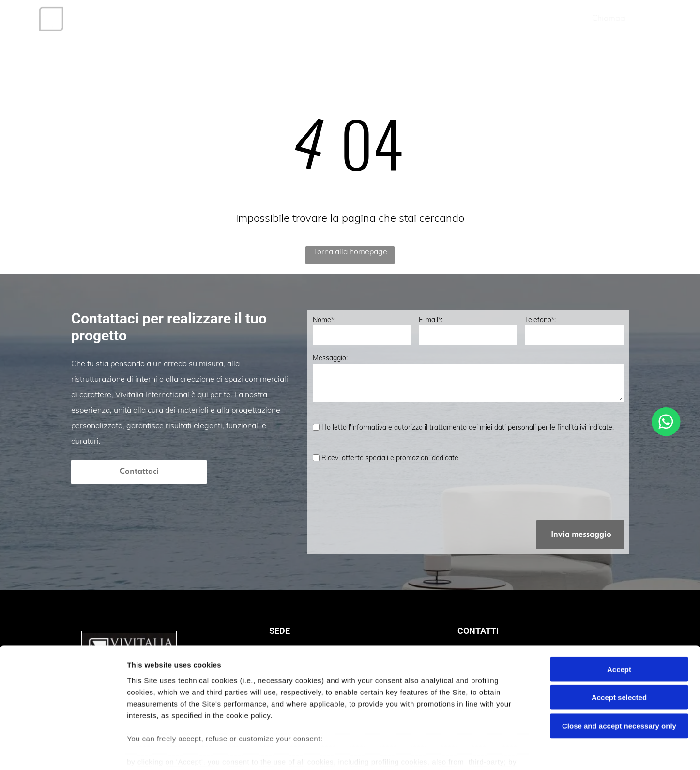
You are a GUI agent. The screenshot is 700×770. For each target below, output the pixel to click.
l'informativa (367, 427)
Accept (619, 621)
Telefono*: (540, 320)
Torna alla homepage (350, 251)
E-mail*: (431, 320)
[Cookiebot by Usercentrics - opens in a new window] (63, 751)
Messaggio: (330, 358)
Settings (492, 751)
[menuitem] (122, 19)
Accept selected (619, 649)
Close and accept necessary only (619, 677)
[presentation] (386, 491)
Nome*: (324, 320)
